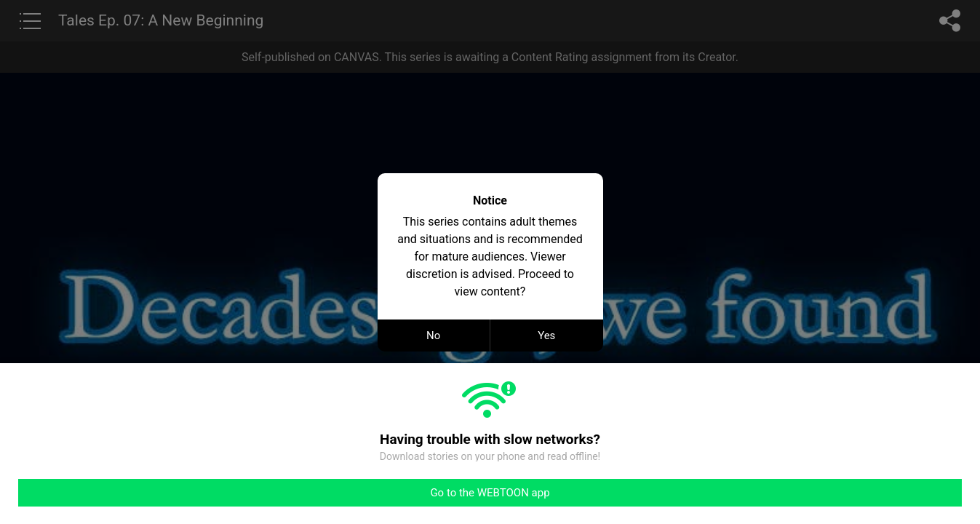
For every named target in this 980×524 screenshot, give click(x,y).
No (433, 336)
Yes (546, 336)
